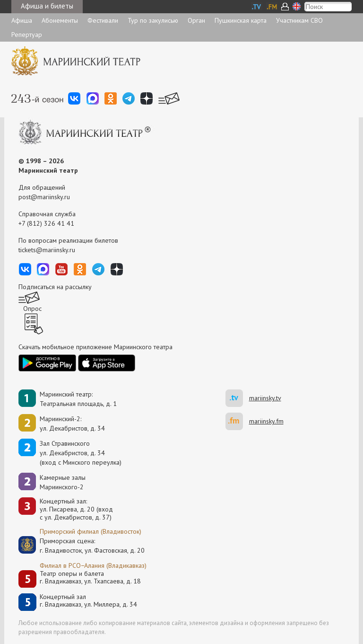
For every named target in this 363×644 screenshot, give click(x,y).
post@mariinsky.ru (44, 197)
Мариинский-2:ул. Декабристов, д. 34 (72, 423)
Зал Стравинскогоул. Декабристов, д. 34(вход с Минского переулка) (81, 453)
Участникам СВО (299, 20)
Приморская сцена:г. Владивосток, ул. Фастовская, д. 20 (82, 546)
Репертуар (27, 35)
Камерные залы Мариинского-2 (63, 482)
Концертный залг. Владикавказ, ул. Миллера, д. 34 (88, 601)
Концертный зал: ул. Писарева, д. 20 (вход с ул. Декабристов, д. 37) (76, 509)
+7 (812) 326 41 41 (46, 223)
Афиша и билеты (47, 6)
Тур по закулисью (153, 20)
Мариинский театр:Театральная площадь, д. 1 (78, 399)
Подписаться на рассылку (55, 287)
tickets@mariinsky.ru (47, 250)
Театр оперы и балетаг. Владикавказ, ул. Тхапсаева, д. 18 (90, 578)
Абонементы (60, 20)
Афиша (22, 20)
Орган (196, 20)
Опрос (32, 309)
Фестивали (103, 20)
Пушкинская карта (241, 20)
